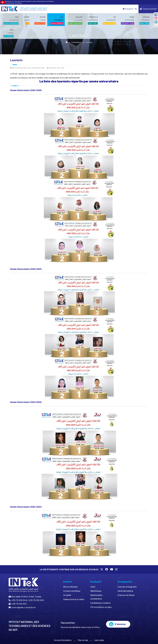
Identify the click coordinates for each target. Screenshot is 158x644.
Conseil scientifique (72, 591)
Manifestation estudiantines (96, 597)
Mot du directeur (70, 587)
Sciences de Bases (126, 595)
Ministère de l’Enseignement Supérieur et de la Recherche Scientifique (30, 1)
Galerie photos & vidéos (74, 599)
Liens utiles (99, 640)
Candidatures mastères (101, 603)
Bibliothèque (96, 591)
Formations (76, 42)
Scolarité (67, 595)
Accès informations (63, 640)
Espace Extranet (148, 9)
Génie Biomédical (125, 591)
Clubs (93, 587)
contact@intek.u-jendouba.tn (24, 607)
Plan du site (83, 640)
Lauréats (89, 42)
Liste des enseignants (127, 587)
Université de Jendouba (13, 3)
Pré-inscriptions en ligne (101, 607)
